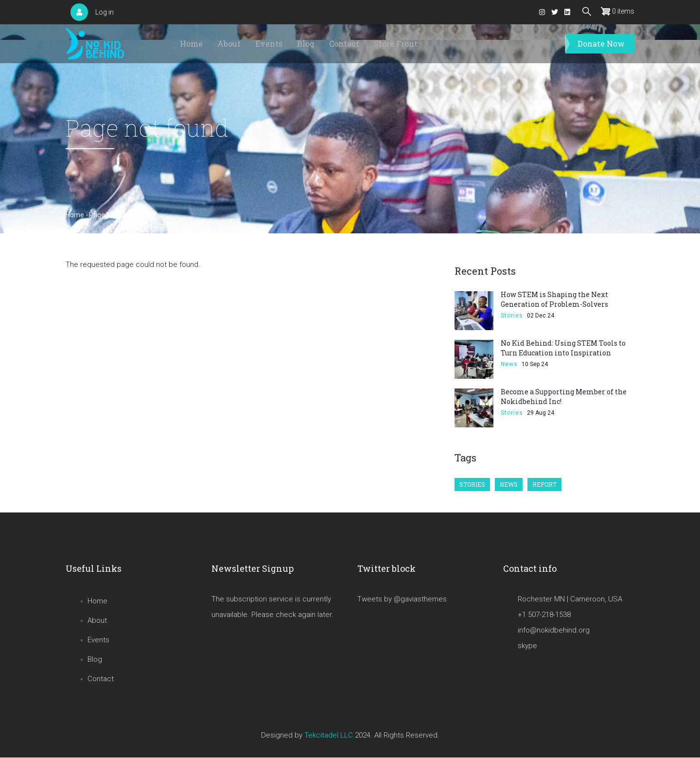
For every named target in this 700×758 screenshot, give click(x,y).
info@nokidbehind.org (554, 630)
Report (544, 484)
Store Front (396, 44)
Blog (306, 44)
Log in (105, 12)
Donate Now (601, 44)
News (509, 364)
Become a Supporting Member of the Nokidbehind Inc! (564, 397)
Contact (344, 44)
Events (269, 44)
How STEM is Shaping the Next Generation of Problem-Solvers (554, 299)
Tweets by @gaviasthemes (402, 599)
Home (191, 44)
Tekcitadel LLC (329, 735)
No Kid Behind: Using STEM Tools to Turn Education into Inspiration (563, 348)
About (229, 44)
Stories (512, 316)
